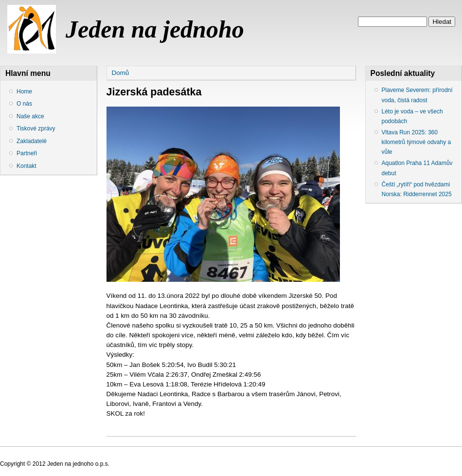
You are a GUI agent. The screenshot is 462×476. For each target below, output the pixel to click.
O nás (24, 104)
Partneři (27, 153)
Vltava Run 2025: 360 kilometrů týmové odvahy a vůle (417, 142)
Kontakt (27, 166)
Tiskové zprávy (36, 128)
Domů (121, 73)
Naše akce (30, 116)
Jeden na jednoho (155, 29)
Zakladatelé (32, 141)
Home (24, 92)
